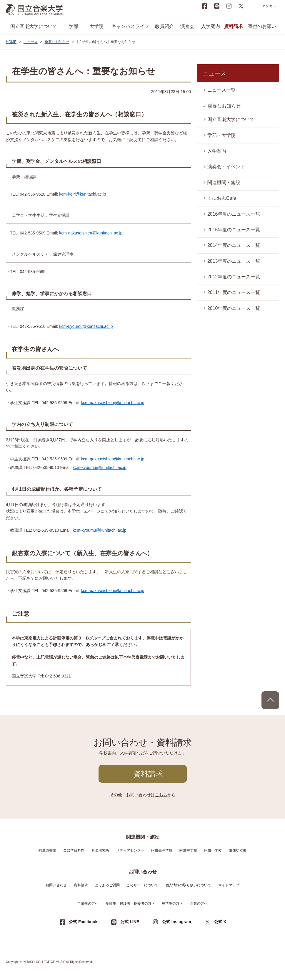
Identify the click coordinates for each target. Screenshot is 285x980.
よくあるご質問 (107, 885)
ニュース (31, 42)
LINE (217, 6)
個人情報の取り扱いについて (188, 885)
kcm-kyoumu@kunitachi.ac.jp (86, 326)
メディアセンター (130, 850)
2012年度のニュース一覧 (234, 277)
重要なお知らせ (57, 42)
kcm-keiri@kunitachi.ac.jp (82, 194)
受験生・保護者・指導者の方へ (130, 903)
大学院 (96, 26)
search (253, 6)
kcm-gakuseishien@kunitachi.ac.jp (91, 233)
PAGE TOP (270, 700)
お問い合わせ (56, 885)
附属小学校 (213, 850)
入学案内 (211, 26)
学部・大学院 (221, 135)
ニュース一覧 (221, 90)
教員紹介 (164, 26)
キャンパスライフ (130, 26)
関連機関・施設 (224, 182)
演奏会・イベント (226, 167)
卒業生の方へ (88, 903)
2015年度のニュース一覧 (234, 230)
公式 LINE (130, 922)
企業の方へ (199, 903)
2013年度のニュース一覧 (234, 261)
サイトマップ (229, 885)
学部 (74, 26)
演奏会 (187, 26)
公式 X (220, 922)
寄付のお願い (262, 26)
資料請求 (234, 26)
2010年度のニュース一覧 (234, 308)
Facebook (205, 6)
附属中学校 (188, 850)
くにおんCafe (222, 198)
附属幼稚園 (238, 850)
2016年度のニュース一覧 (234, 214)
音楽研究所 (100, 850)
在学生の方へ (172, 903)
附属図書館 (47, 850)
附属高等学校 (162, 850)
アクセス (269, 6)
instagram (229, 6)
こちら (161, 795)
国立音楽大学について (34, 26)
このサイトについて (142, 885)
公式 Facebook (83, 922)
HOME (11, 42)
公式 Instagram (177, 922)
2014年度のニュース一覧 (234, 245)
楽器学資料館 (74, 850)
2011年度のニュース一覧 (234, 292)
